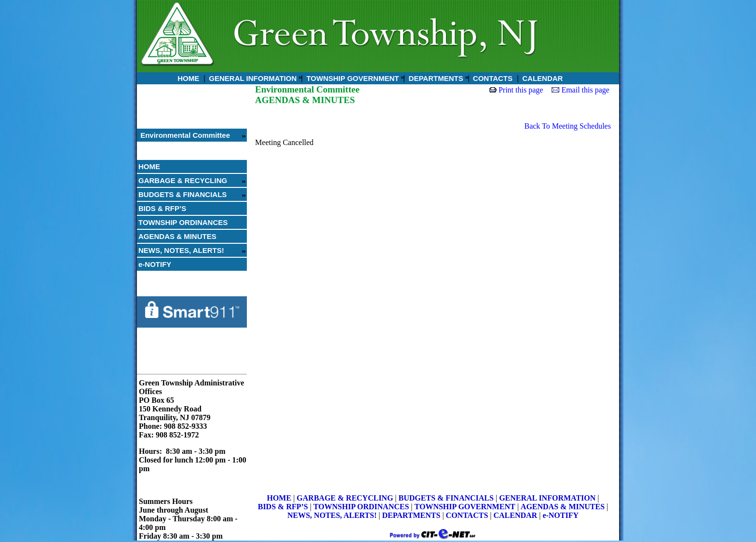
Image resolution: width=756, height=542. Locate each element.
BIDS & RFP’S (162, 208)
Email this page (585, 90)
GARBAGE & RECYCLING (183, 180)
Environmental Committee (184, 135)
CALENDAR (541, 78)
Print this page (521, 90)
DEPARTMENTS (435, 78)
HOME (187, 78)
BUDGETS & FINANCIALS (182, 194)
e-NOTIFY (155, 264)
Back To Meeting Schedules (567, 126)
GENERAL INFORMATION (252, 78)
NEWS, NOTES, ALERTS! (181, 250)
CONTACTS (492, 78)
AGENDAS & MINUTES (177, 236)
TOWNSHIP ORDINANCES (183, 222)
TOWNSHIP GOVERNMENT (351, 78)
